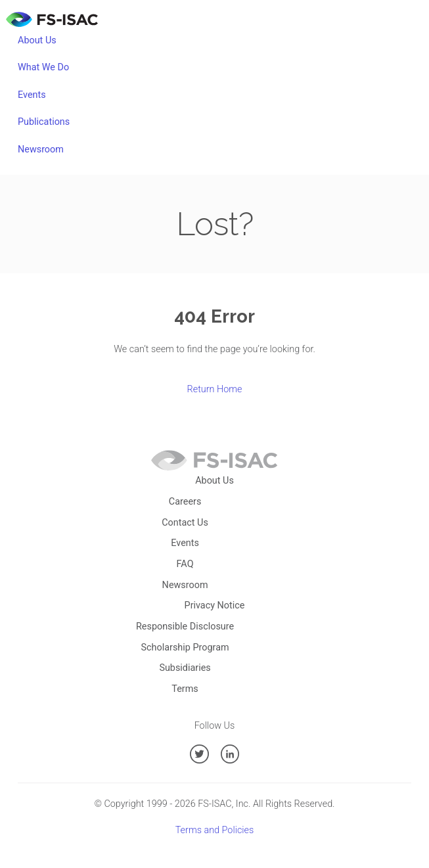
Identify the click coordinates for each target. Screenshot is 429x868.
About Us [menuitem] (37, 40)
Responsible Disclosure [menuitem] (185, 627)
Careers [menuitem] (185, 502)
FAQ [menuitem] (185, 564)
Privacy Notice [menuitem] (215, 605)
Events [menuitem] (32, 95)
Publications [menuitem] (44, 122)
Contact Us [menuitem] (185, 523)
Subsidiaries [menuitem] (185, 668)
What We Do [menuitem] (43, 67)
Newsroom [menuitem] (41, 149)
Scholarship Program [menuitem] (185, 648)
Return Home (215, 389)
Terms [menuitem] (185, 689)
